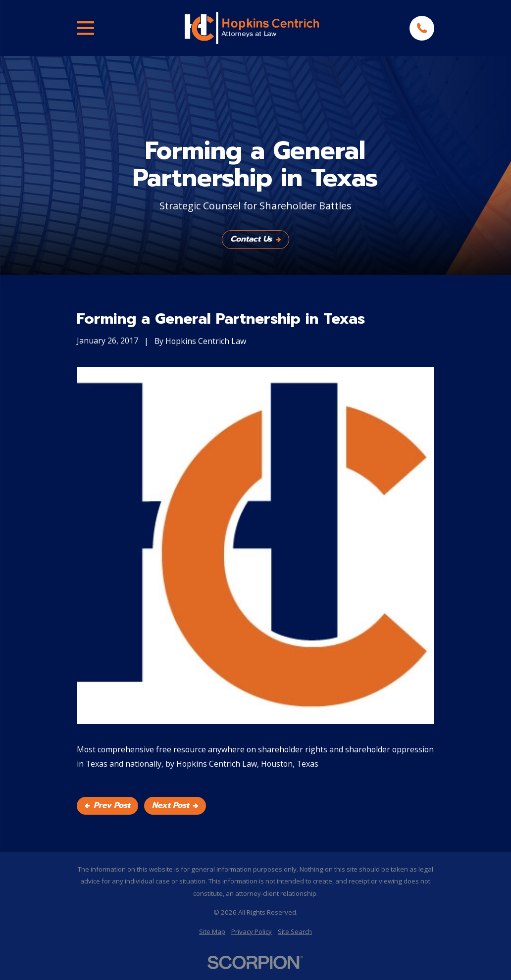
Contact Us (255, 239)
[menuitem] (212, 932)
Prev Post (107, 805)
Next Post (175, 805)
